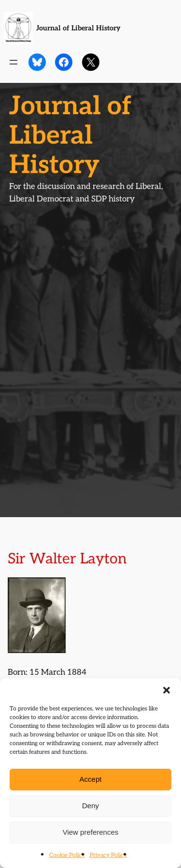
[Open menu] (14, 62)
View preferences (91, 832)
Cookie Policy (67, 855)
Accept (91, 779)
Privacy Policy (108, 855)
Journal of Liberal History (78, 28)
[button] (167, 690)
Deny (90, 806)
